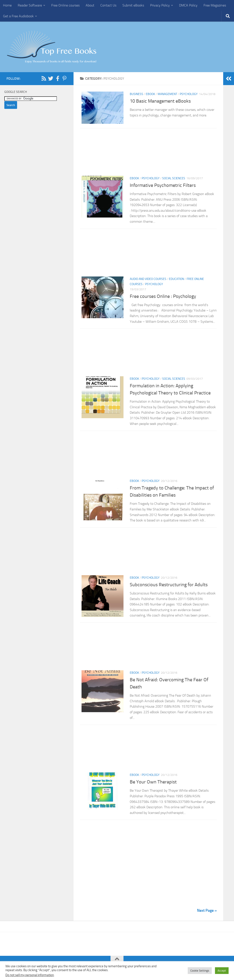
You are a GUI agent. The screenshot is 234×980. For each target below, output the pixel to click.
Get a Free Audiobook (18, 16)
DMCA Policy (188, 5)
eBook (150, 94)
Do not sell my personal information (30, 975)
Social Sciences (174, 179)
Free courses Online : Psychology (163, 297)
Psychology (189, 94)
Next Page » (207, 912)
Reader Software (30, 5)
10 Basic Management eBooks (160, 101)
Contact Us (108, 5)
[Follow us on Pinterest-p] (64, 78)
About (90, 5)
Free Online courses (65, 5)
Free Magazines (215, 5)
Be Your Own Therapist (153, 783)
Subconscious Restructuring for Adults (169, 586)
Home (7, 5)
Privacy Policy (160, 5)
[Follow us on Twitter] (51, 78)
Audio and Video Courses (148, 280)
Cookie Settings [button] (200, 971)
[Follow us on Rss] (44, 78)
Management (167, 94)
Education (176, 280)
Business (136, 94)
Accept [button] (222, 971)
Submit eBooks (133, 5)
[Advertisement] (148, 154)
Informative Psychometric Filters (163, 186)
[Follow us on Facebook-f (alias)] (58, 78)
